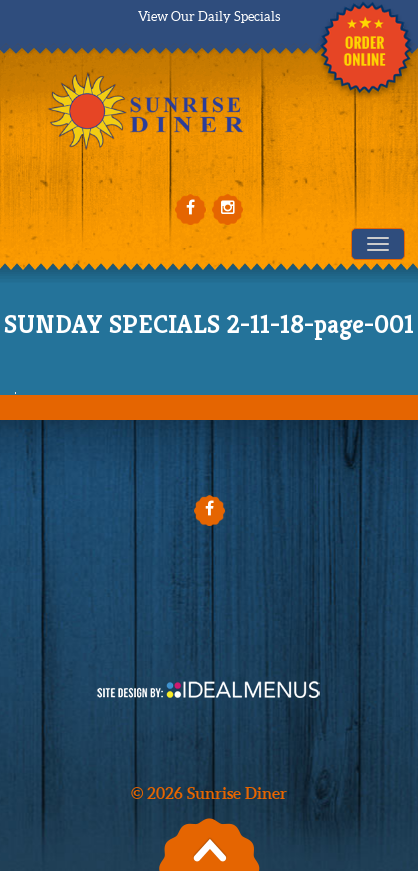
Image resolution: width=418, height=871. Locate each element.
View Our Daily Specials (209, 16)
